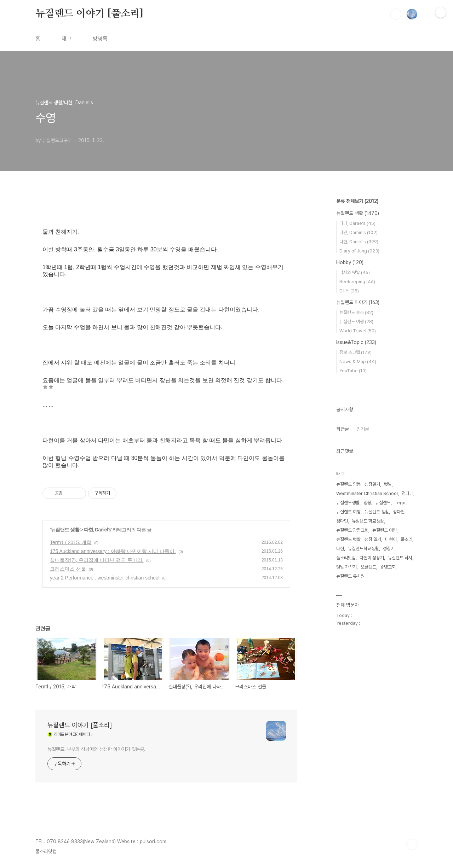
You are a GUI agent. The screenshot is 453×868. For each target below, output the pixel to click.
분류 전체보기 (357, 201)
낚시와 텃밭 (355, 272)
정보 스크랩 (355, 352)
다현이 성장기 (372, 558)
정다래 (408, 493)
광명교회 (388, 567)
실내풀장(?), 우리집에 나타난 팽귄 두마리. (97, 560)
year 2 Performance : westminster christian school (105, 578)
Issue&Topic (356, 342)
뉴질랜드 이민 (385, 530)
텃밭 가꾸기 (346, 567)
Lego (400, 503)
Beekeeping (357, 282)
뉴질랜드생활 (348, 503)
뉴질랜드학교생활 (363, 549)
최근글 (343, 429)
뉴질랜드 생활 (65, 530)
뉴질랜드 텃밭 (348, 539)
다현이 (391, 539)
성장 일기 (373, 539)
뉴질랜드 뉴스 (356, 312)
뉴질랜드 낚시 (400, 558)
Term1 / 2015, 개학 (71, 542)
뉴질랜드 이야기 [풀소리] (89, 14)
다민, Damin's (359, 232)
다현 (340, 549)
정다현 (399, 512)
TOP (412, 844)
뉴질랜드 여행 (356, 322)
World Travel (358, 331)
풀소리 (406, 539)
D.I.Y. (349, 291)
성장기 (389, 549)
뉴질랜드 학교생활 (368, 521)
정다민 (342, 521)
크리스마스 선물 (68, 569)
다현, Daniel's (98, 530)
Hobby (350, 262)
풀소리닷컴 (346, 558)
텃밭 (388, 484)
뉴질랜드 (383, 503)
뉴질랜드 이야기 (358, 302)
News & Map (358, 362)
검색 (396, 14)
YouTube (353, 371)
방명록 (100, 39)
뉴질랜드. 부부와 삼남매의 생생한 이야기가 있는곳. (96, 749)
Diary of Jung (359, 251)
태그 (67, 39)
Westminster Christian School (367, 493)
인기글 (363, 429)
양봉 (367, 503)
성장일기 (372, 484)
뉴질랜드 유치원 (350, 576)
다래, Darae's (357, 223)
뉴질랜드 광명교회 (352, 530)
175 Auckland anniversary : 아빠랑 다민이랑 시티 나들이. (113, 551)
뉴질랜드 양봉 (348, 484)
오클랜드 (368, 567)
